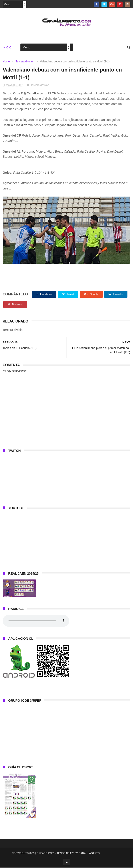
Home (6, 62)
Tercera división (25, 62)
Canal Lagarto (89, 854)
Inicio (7, 48)
